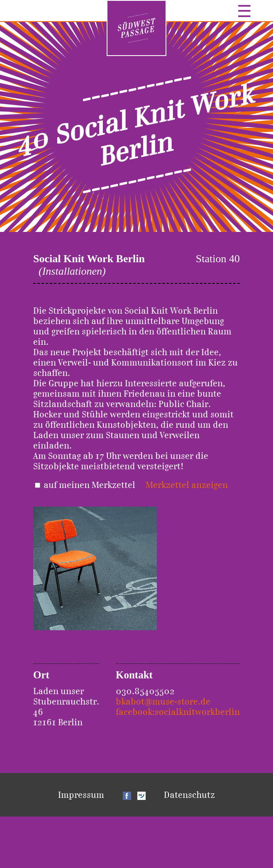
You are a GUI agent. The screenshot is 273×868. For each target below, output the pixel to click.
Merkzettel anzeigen (187, 485)
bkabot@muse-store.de (163, 701)
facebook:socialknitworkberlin (178, 712)
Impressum (81, 795)
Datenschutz (189, 795)
